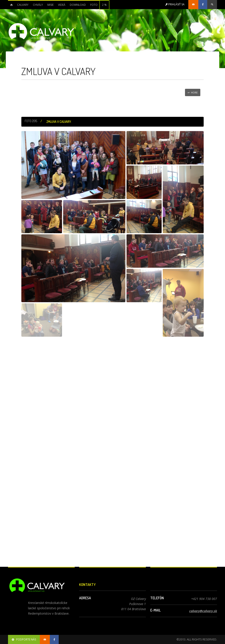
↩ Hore (193, 92)
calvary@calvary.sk (203, 611)
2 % (104, 5)
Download (78, 5)
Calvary (23, 5)
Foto (94, 5)
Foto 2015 (31, 121)
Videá (62, 5)
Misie (50, 5)
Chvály (38, 5)
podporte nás (24, 639)
